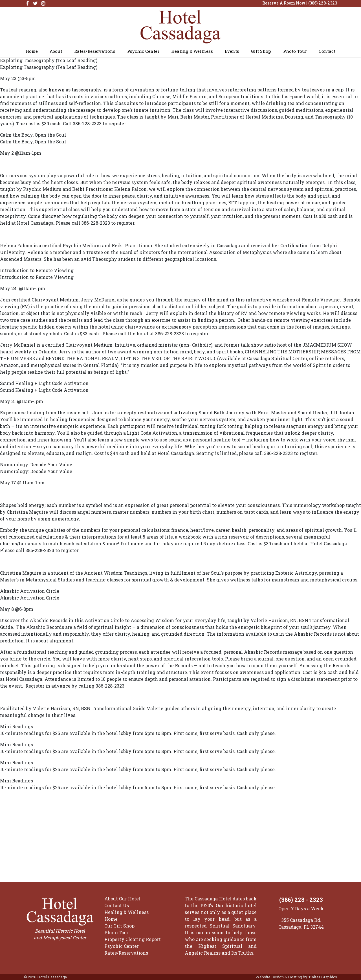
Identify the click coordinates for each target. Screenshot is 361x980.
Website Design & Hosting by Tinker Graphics (296, 977)
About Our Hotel (122, 899)
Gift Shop (261, 51)
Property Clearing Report (133, 939)
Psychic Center (143, 51)
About (56, 51)
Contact (327, 51)
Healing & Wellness (192, 51)
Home (32, 51)
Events (232, 51)
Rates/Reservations (95, 51)
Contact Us (117, 905)
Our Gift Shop (119, 926)
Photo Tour (295, 51)
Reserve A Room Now (284, 3)
